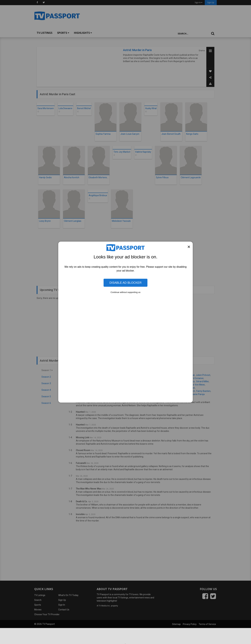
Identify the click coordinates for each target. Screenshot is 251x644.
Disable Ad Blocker (125, 283)
